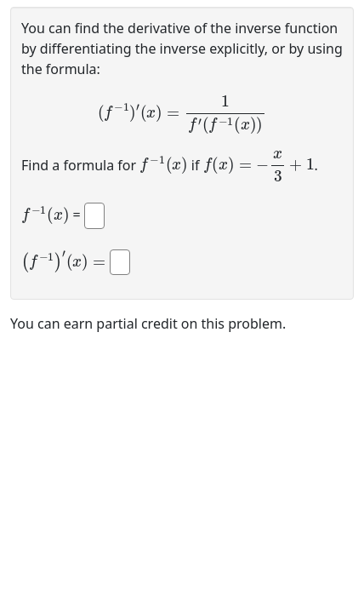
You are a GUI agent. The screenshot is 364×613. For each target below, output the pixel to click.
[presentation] (182, 115)
